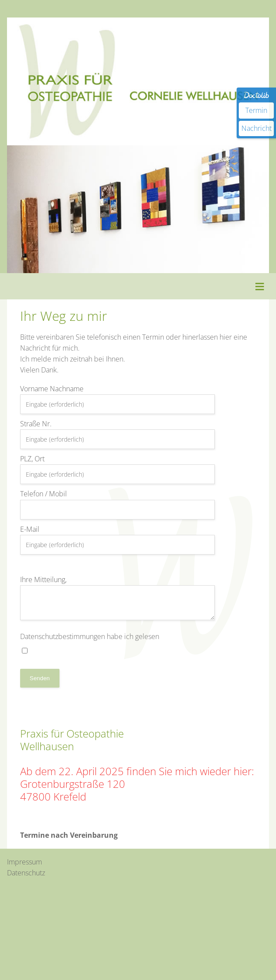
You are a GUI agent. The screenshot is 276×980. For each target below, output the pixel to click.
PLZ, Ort (118, 469)
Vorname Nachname (118, 399)
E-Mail (118, 539)
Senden (40, 678)
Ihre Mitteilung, (118, 597)
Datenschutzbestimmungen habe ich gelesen (90, 643)
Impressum (24, 862)
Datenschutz (26, 873)
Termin (256, 110)
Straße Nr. (118, 434)
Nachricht (257, 128)
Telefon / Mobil (118, 504)
